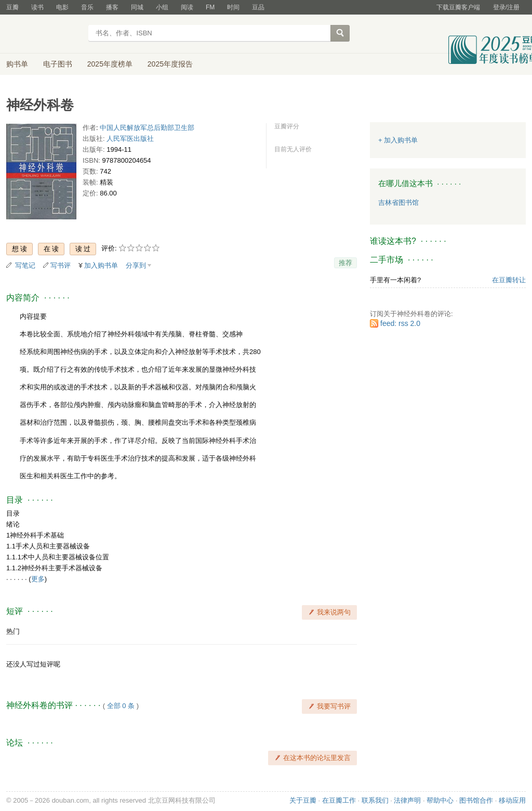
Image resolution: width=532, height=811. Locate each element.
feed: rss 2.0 (400, 323)
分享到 (136, 265)
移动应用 (512, 800)
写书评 (61, 265)
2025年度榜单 (110, 64)
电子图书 (58, 64)
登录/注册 (506, 7)
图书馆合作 (476, 800)
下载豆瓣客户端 (458, 7)
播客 (112, 7)
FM (210, 7)
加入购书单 (101, 265)
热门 (13, 631)
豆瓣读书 (44, 34)
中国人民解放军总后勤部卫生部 (147, 128)
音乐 (87, 7)
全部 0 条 (121, 706)
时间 (233, 7)
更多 (38, 579)
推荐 (345, 263)
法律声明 (407, 800)
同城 (137, 7)
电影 (62, 7)
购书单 (17, 64)
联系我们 (375, 800)
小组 (162, 7)
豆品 (258, 7)
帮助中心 (440, 800)
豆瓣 (12, 7)
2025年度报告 (170, 64)
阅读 (187, 7)
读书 (37, 7)
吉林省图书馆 (398, 202)
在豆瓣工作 (339, 800)
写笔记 (25, 265)
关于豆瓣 (303, 800)
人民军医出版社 (130, 139)
